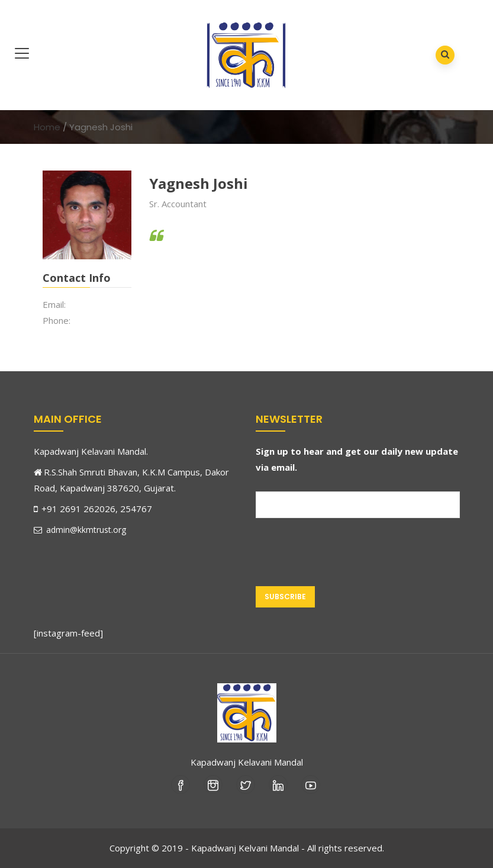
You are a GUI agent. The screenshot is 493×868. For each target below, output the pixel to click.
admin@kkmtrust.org (80, 530)
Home (47, 127)
